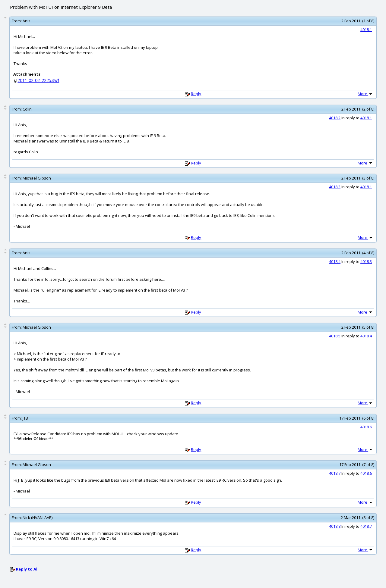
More (365, 94)
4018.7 (335, 473)
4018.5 (335, 336)
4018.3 (335, 187)
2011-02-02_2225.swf (38, 80)
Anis (27, 21)
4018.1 (366, 30)
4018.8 (335, 526)
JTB (25, 418)
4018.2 (335, 118)
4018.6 (366, 427)
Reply (196, 94)
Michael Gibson (37, 178)
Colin (27, 109)
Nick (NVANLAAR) (38, 518)
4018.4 (335, 261)
